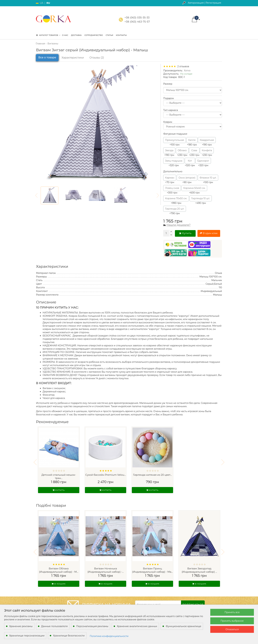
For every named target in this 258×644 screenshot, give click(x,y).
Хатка (187, 71)
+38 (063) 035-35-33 (137, 18)
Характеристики (73, 58)
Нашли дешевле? (179, 225)
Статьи (109, 35)
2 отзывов (183, 66)
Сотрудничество (94, 35)
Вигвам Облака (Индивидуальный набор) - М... (59, 568)
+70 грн (170, 179)
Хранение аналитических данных (137, 626)
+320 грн (174, 162)
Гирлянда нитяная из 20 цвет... (153, 475)
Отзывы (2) (97, 58)
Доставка (76, 35)
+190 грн (207, 142)
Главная (40, 44)
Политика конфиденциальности (109, 636)
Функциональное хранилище (183, 626)
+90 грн (187, 179)
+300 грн (172, 190)
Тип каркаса (171, 110)
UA (42, 3)
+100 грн (174, 142)
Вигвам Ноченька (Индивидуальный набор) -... (105, 568)
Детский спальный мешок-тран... (59, 476)
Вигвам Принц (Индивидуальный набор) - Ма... (152, 568)
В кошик (59, 582)
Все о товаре (47, 57)
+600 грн (194, 190)
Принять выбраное (232, 621)
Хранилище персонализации (27, 636)
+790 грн (175, 210)
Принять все (232, 612)
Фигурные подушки (175, 134)
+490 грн (201, 200)
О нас (65, 35)
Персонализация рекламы (92, 626)
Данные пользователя (54, 626)
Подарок (168, 98)
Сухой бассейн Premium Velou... (105, 475)
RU (48, 3)
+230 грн (182, 152)
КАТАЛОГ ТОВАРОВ (48, 35)
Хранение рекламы (21, 626)
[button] (223, 461)
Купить (185, 233)
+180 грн (192, 142)
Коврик (168, 122)
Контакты (121, 35)
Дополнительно (173, 171)
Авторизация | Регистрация (204, 3)
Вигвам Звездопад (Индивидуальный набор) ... (199, 568)
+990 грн (176, 200)
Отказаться (232, 629)
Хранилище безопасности (69, 636)
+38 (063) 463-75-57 (137, 22)
